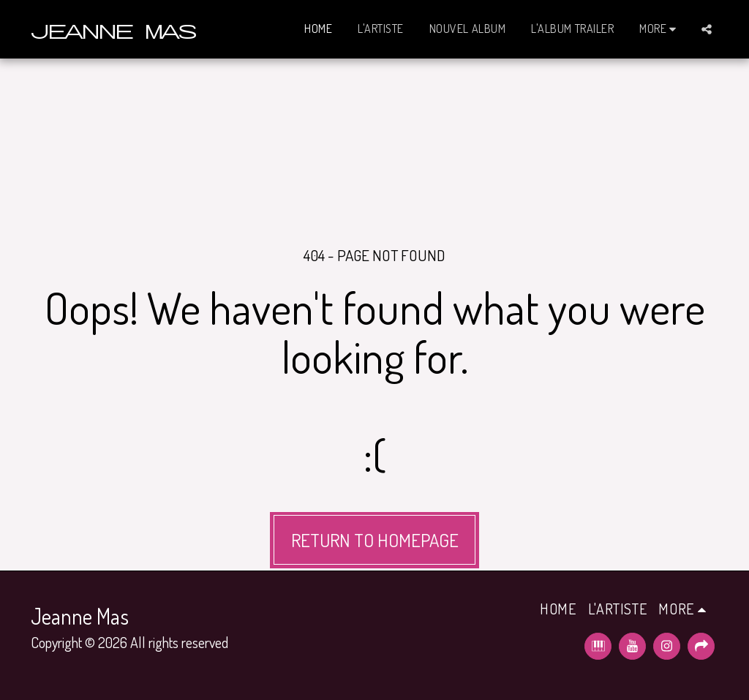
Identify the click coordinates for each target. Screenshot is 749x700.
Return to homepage (375, 540)
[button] (707, 29)
